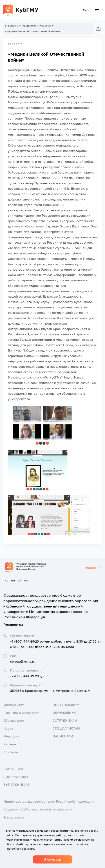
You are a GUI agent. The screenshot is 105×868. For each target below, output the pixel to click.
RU (7, 580)
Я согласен (53, 859)
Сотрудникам (65, 720)
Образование (14, 720)
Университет (28, 26)
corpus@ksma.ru (23, 661)
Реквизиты (13, 625)
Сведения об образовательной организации (38, 809)
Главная (11, 26)
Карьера (10, 744)
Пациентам (63, 736)
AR (26, 580)
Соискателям (16, 777)
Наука (8, 728)
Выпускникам (16, 785)
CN (19, 580)
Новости (45, 26)
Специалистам (66, 728)
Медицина (11, 736)
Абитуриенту (14, 817)
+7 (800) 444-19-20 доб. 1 (29, 676)
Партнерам (13, 769)
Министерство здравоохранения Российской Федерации (49, 801)
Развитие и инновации (21, 713)
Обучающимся (66, 713)
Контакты (11, 752)
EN (13, 580)
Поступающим (66, 705)
